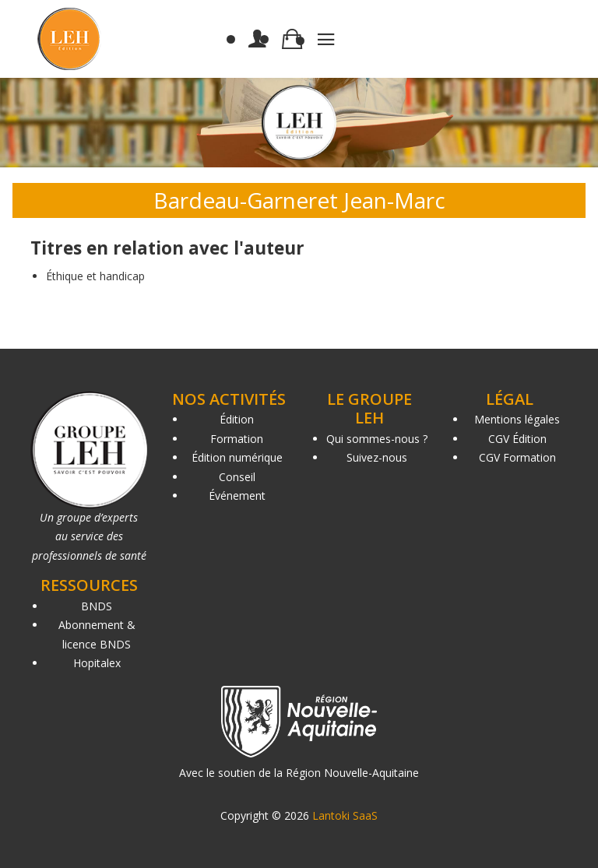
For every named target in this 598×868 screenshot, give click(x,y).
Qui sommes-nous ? (377, 439)
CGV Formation (517, 457)
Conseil (237, 477)
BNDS (97, 606)
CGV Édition (517, 439)
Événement (237, 495)
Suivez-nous (377, 457)
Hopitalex (97, 663)
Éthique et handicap (95, 276)
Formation (237, 439)
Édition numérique (237, 457)
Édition (237, 419)
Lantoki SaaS (345, 815)
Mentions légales (517, 419)
